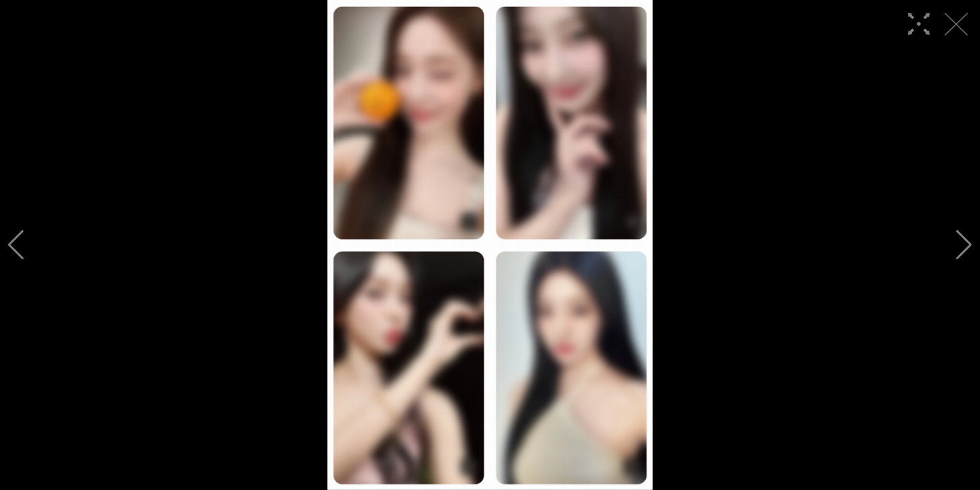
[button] (16, 245)
